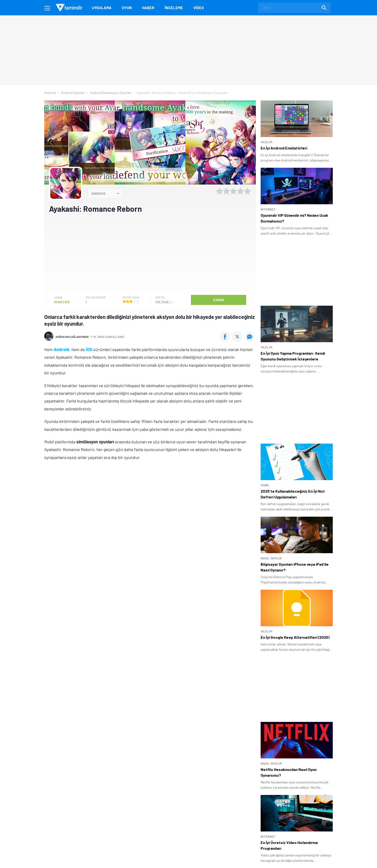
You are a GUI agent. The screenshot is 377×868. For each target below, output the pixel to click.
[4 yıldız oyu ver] (240, 191)
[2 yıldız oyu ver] (226, 191)
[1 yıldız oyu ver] (220, 191)
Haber (148, 8)
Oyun (127, 8)
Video (199, 8)
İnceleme (174, 8)
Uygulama (102, 8)
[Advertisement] (150, 252)
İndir (219, 299)
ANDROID (98, 193)
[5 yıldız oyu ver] (247, 191)
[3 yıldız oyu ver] (233, 191)
